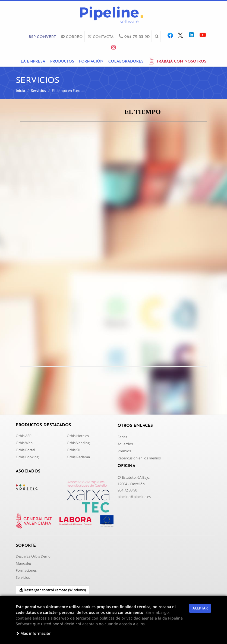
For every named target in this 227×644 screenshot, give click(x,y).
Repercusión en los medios (139, 458)
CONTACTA (101, 37)
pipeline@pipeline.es (134, 497)
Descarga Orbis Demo (33, 556)
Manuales (24, 563)
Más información (34, 633)
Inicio (20, 91)
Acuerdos (125, 444)
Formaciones (26, 570)
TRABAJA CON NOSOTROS (177, 62)
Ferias (122, 437)
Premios (124, 451)
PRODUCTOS (62, 62)
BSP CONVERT (42, 37)
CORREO (72, 37)
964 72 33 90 (127, 490)
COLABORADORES (126, 62)
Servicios (38, 91)
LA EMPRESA (33, 62)
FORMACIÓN (91, 62)
